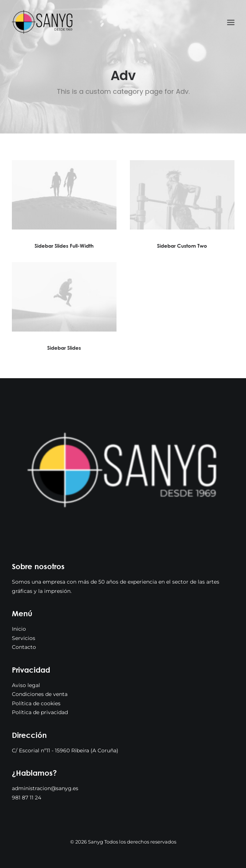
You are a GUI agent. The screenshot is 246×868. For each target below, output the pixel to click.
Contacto (24, 647)
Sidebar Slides (64, 354)
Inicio (19, 629)
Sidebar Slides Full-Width (64, 246)
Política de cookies (36, 703)
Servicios (24, 638)
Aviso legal (26, 685)
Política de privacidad (40, 712)
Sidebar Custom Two (182, 246)
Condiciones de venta (40, 694)
